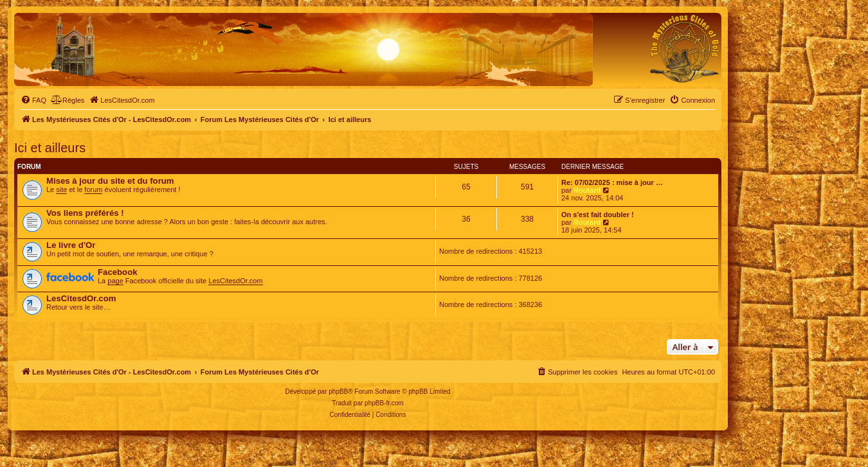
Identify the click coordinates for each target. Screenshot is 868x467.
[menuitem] (33, 100)
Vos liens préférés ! (85, 213)
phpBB (338, 392)
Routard (587, 190)
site (61, 189)
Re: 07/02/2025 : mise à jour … (612, 182)
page (115, 281)
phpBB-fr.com (384, 403)
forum (93, 189)
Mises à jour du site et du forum (110, 181)
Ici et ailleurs (50, 148)
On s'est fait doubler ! (598, 215)
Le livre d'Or (71, 245)
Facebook (118, 272)
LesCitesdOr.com (235, 281)
